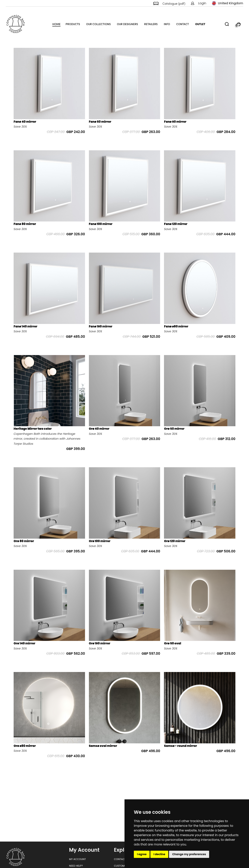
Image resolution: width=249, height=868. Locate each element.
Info (167, 24)
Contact (183, 24)
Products (73, 24)
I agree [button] (142, 854)
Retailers (151, 24)
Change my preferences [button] (189, 854)
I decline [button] (159, 854)
